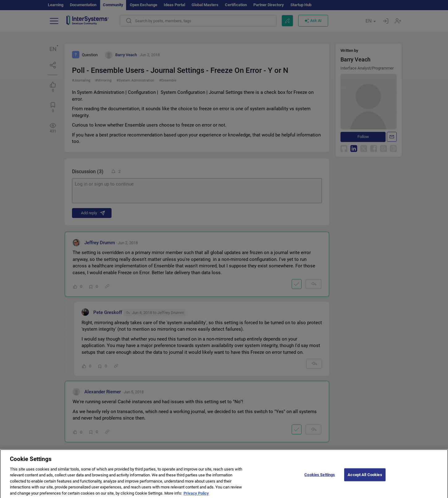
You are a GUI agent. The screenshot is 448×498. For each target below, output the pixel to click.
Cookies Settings (320, 478)
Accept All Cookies (365, 478)
